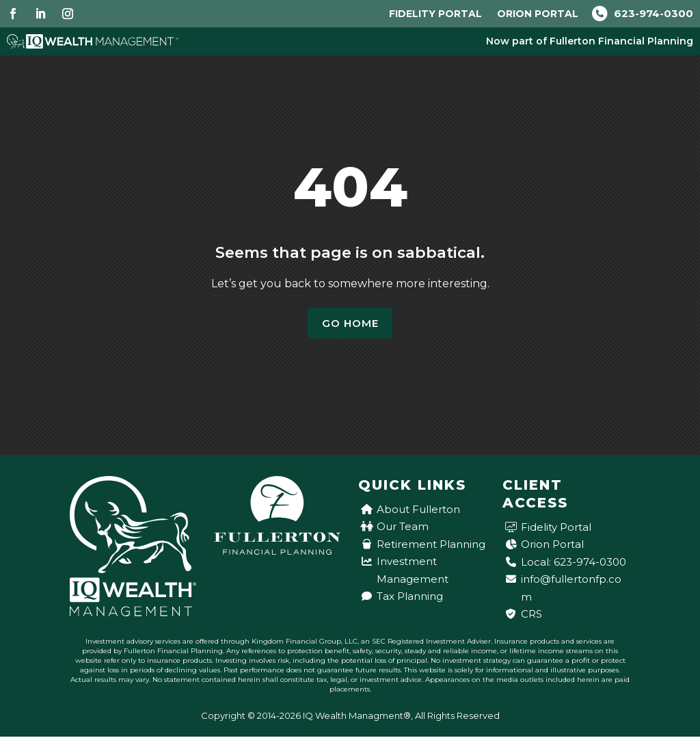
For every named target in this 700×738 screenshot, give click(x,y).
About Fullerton (418, 511)
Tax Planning (410, 597)
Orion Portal (538, 14)
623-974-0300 (643, 13)
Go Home (350, 324)
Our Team (403, 528)
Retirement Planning (431, 545)
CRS (531, 615)
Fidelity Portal (435, 14)
